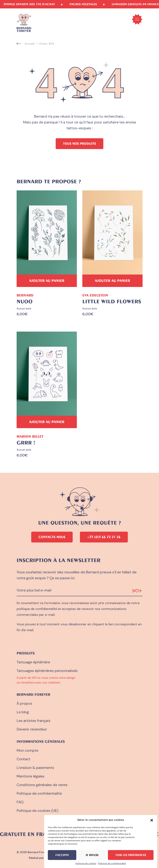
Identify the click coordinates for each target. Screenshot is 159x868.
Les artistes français (33, 721)
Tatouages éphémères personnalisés (47, 671)
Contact (23, 759)
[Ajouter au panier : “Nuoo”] (47, 281)
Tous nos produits (79, 144)
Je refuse (92, 855)
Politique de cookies (86, 863)
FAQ (20, 802)
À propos (24, 703)
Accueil (30, 44)
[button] (152, 820)
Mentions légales (30, 776)
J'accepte (62, 855)
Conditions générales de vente (42, 785)
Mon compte (27, 750)
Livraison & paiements (35, 768)
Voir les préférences (131, 855)
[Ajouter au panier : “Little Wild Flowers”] (112, 281)
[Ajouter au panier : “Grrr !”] (47, 422)
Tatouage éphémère (33, 662)
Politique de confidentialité (112, 863)
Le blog (23, 712)
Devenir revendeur (32, 729)
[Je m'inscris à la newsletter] (137, 590)
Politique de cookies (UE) (37, 811)
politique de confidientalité (37, 609)
